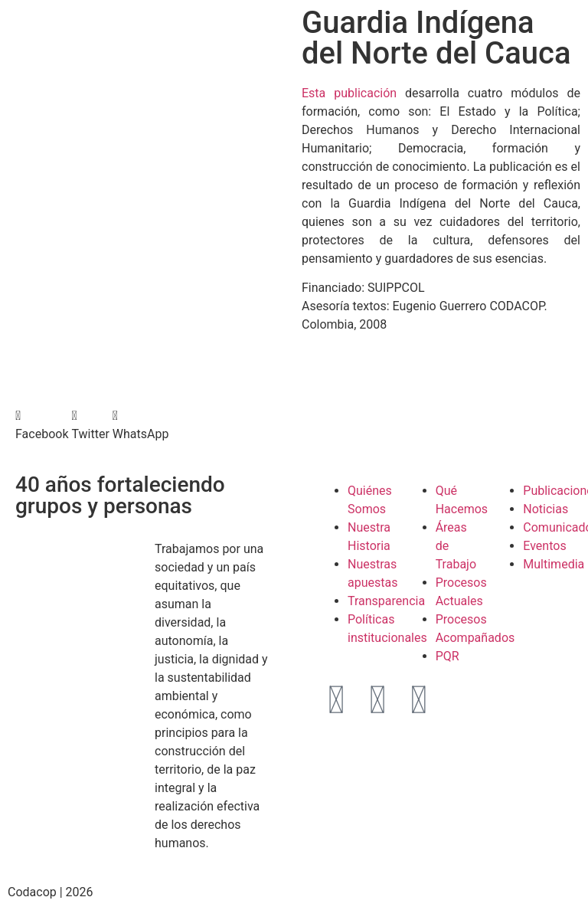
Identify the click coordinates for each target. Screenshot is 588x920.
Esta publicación (349, 93)
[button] (42, 425)
